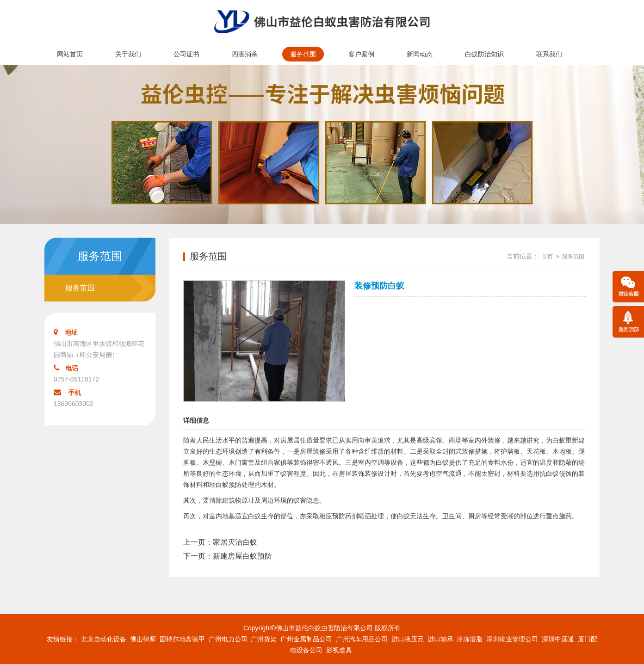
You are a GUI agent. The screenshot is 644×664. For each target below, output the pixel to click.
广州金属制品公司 (306, 639)
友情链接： (63, 639)
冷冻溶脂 (470, 639)
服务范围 (303, 54)
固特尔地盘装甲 (182, 639)
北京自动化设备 (104, 639)
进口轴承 (440, 639)
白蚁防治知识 (484, 54)
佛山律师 (143, 639)
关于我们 (128, 54)
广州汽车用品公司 (362, 639)
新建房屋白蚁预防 (242, 556)
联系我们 (549, 54)
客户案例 (361, 54)
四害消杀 (245, 54)
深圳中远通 (558, 639)
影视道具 (339, 650)
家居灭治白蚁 (235, 542)
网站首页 (70, 54)
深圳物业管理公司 (512, 639)
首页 (547, 257)
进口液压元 (408, 639)
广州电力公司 (228, 639)
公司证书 (186, 54)
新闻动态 (420, 54)
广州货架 (264, 639)
